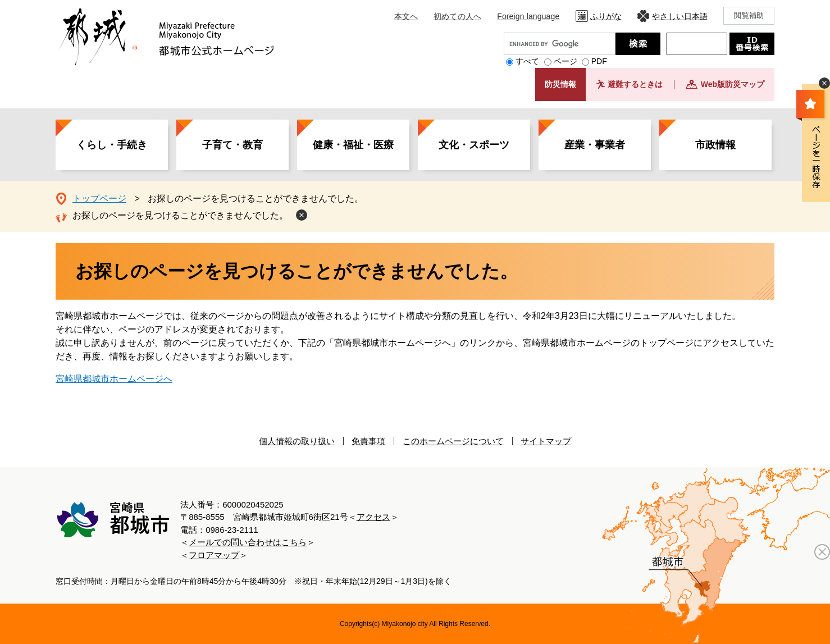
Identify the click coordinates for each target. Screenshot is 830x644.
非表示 (824, 83)
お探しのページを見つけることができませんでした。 (180, 215)
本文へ (406, 16)
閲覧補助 (749, 15)
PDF (599, 61)
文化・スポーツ (474, 145)
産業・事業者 (595, 145)
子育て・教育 (232, 145)
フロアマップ (214, 555)
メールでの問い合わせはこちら (248, 542)
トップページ (99, 198)
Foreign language (528, 16)
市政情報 (715, 145)
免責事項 (368, 441)
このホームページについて (453, 441)
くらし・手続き (112, 145)
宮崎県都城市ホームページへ (114, 379)
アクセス (373, 517)
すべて (527, 61)
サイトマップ (546, 441)
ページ (566, 61)
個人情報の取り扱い (297, 441)
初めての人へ (457, 16)
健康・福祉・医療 (353, 145)
